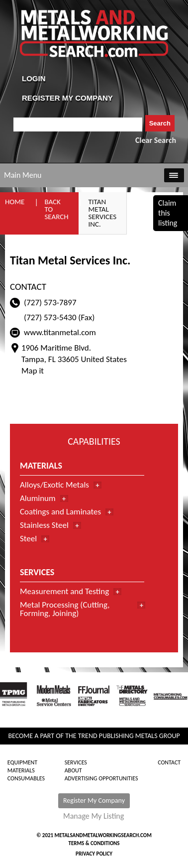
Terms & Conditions (94, 843)
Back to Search (56, 209)
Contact (169, 762)
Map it (33, 371)
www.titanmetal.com (60, 332)
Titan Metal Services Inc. (103, 213)
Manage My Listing (94, 816)
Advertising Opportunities (101, 778)
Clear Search (156, 140)
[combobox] (78, 124)
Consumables (26, 778)
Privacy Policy (94, 854)
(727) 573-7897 (50, 303)
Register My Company (94, 801)
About (73, 770)
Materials (21, 770)
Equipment (22, 762)
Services (76, 762)
